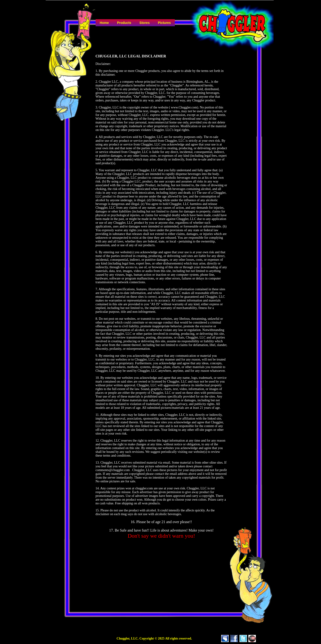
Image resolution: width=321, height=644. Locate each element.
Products (124, 23)
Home (104, 23)
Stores (145, 23)
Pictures (164, 23)
